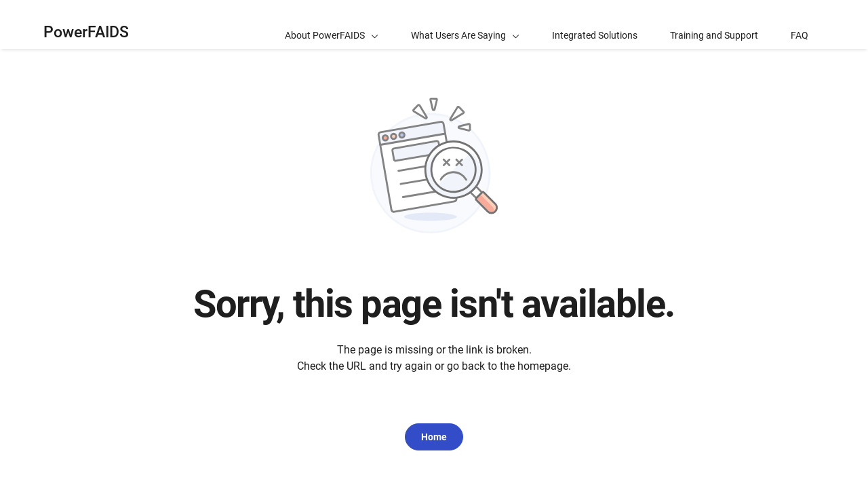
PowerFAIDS (86, 32)
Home (434, 437)
